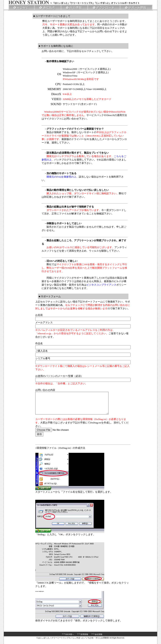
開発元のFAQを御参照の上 (61, 177)
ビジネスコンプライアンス (101, 285)
